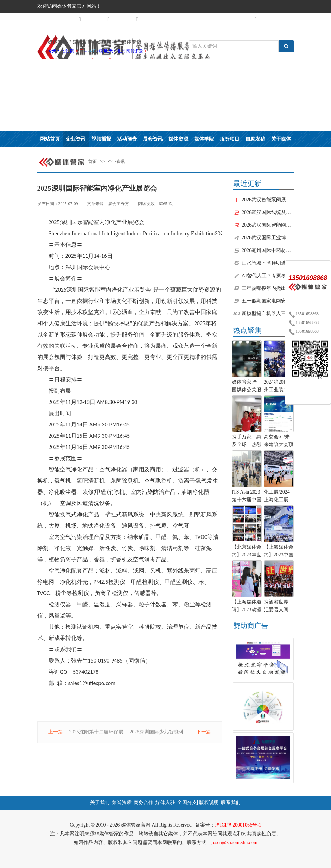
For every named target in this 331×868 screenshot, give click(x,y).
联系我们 (231, 802)
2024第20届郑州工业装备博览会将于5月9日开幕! (279, 387)
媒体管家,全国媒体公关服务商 (247, 387)
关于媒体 (281, 139)
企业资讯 (76, 139)
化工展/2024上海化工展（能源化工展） (277, 497)
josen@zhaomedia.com (234, 843)
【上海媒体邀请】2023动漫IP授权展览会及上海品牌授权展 (247, 607)
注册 (269, 19)
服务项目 (230, 139)
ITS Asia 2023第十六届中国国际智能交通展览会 (247, 497)
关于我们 (127, 19)
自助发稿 (255, 139)
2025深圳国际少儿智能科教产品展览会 (171, 732)
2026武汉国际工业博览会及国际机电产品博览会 (268, 238)
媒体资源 (178, 139)
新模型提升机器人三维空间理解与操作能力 (268, 314)
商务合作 (144, 802)
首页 (93, 162)
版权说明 (209, 802)
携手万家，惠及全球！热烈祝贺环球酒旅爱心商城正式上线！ (247, 442)
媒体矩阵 (98, 19)
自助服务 (246, 19)
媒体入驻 (165, 802)
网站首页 (50, 139)
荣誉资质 (122, 802)
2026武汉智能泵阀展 (264, 200)
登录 (286, 19)
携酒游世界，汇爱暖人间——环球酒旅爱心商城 (279, 607)
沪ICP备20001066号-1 (238, 825)
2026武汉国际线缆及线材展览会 (268, 212)
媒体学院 (204, 139)
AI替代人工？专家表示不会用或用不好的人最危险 (268, 276)
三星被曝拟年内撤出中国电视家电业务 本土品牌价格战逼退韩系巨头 (268, 288)
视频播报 (101, 139)
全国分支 (187, 802)
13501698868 (304, 314)
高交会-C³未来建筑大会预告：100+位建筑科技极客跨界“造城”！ (279, 442)
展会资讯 (153, 139)
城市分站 (70, 19)
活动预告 (127, 139)
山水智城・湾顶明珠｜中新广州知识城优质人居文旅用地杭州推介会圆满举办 (268, 263)
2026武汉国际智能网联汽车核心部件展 (268, 225)
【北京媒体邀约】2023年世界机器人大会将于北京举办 (247, 552)
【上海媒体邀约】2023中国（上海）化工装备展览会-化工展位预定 (279, 552)
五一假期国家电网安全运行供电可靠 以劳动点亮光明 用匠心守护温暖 (268, 301)
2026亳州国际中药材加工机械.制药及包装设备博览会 (268, 250)
